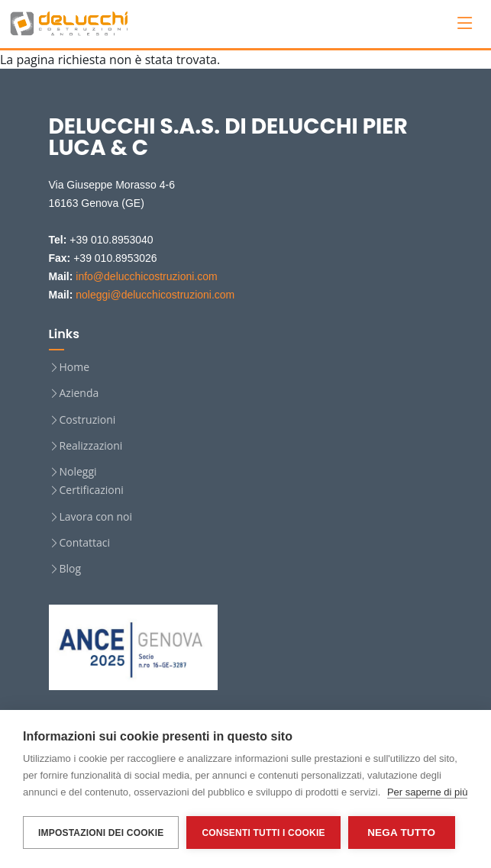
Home (75, 367)
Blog (71, 569)
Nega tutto (401, 833)
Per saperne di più (428, 792)
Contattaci (85, 543)
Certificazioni (92, 490)
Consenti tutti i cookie (263, 833)
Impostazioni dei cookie (101, 833)
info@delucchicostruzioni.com (146, 276)
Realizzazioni (91, 446)
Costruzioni (88, 420)
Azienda (79, 393)
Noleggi (78, 472)
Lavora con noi (96, 517)
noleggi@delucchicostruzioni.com (155, 295)
